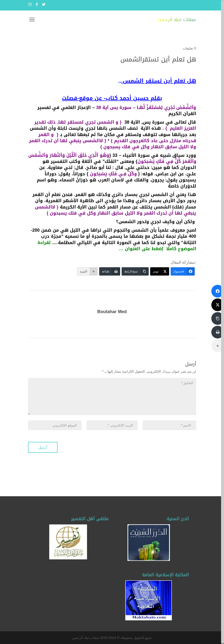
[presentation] (159, 445)
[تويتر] (160, 271)
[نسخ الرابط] (135, 271)
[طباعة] (110, 271)
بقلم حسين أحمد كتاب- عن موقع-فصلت (112, 98)
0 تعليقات (189, 48)
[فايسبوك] (183, 271)
